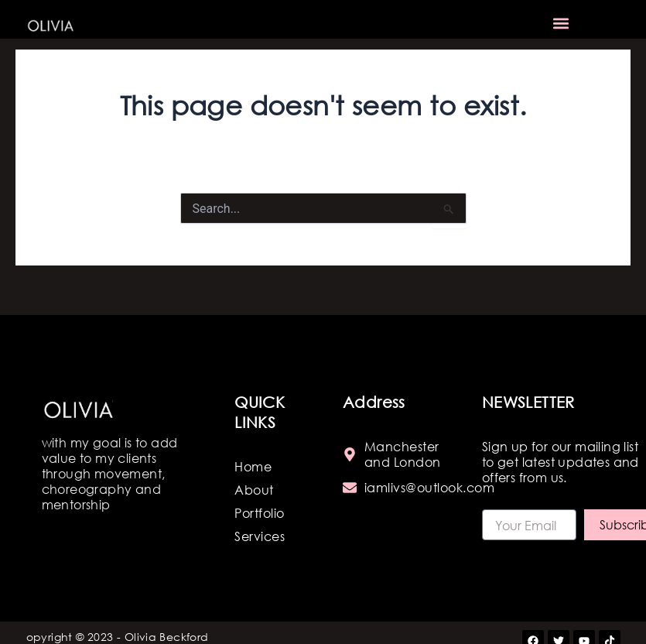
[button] (561, 24)
